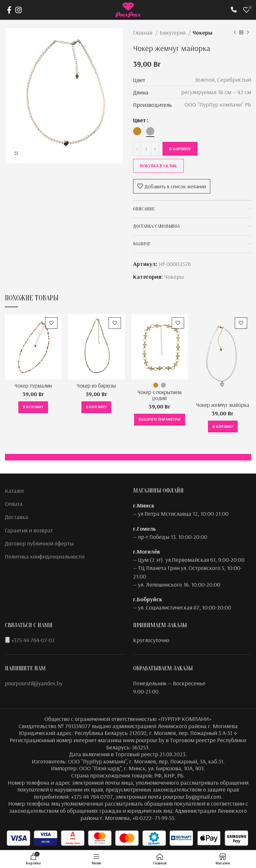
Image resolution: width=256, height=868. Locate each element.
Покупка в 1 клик (158, 166)
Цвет (140, 120)
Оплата (14, 504)
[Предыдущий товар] (235, 33)
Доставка (17, 517)
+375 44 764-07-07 (33, 640)
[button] (33, 407)
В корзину (180, 149)
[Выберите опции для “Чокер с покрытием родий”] (160, 420)
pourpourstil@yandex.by (34, 683)
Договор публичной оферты (39, 543)
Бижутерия (173, 33)
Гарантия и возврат (29, 530)
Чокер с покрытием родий (160, 395)
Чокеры (202, 33)
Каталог (15, 491)
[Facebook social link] (9, 10)
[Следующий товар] (248, 33)
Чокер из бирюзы (96, 385)
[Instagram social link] (18, 10)
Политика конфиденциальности (45, 556)
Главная (143, 33)
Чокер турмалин (33, 385)
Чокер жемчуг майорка (223, 408)
